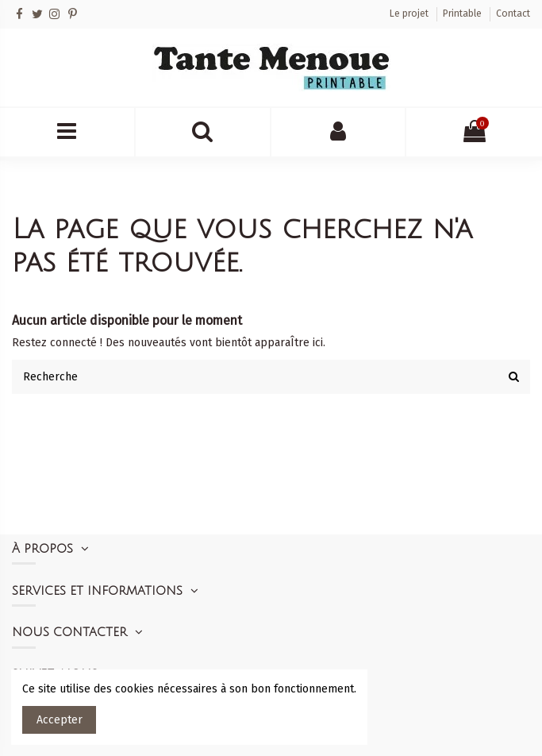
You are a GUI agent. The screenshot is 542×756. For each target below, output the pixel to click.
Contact (513, 13)
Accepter (60, 720)
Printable (463, 13)
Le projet (410, 13)
